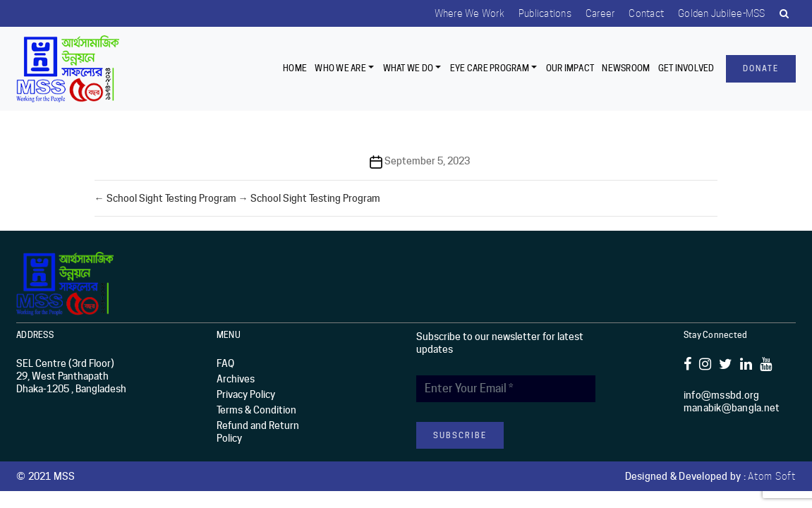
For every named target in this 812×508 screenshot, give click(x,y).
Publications (545, 13)
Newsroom (626, 68)
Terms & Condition (256, 410)
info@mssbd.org (722, 395)
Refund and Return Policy (258, 432)
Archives (236, 379)
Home (295, 68)
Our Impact (570, 68)
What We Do (408, 68)
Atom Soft (772, 476)
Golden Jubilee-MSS (722, 13)
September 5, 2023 (427, 161)
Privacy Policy (246, 394)
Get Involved (686, 68)
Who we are (340, 68)
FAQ (225, 363)
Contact (646, 13)
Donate (761, 68)
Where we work (469, 13)
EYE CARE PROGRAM (490, 68)
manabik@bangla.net (732, 408)
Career (600, 13)
